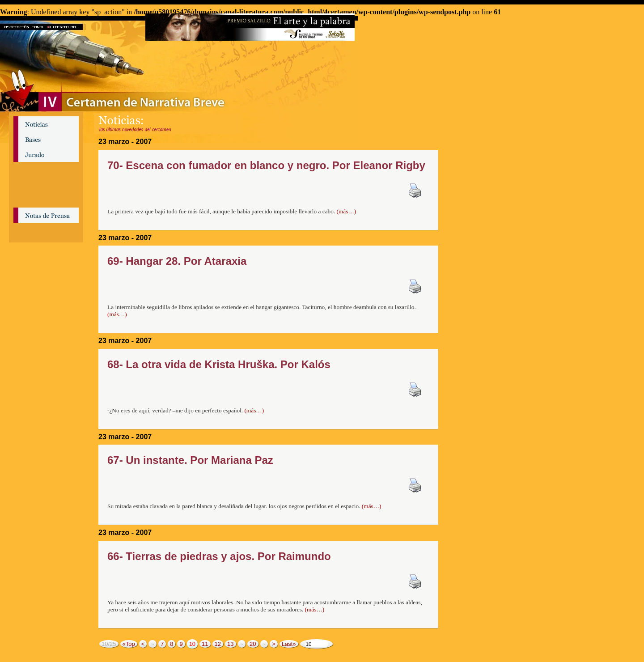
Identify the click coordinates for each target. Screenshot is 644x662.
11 (205, 644)
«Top (129, 644)
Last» (289, 644)
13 (230, 644)
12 (218, 644)
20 (253, 644)
